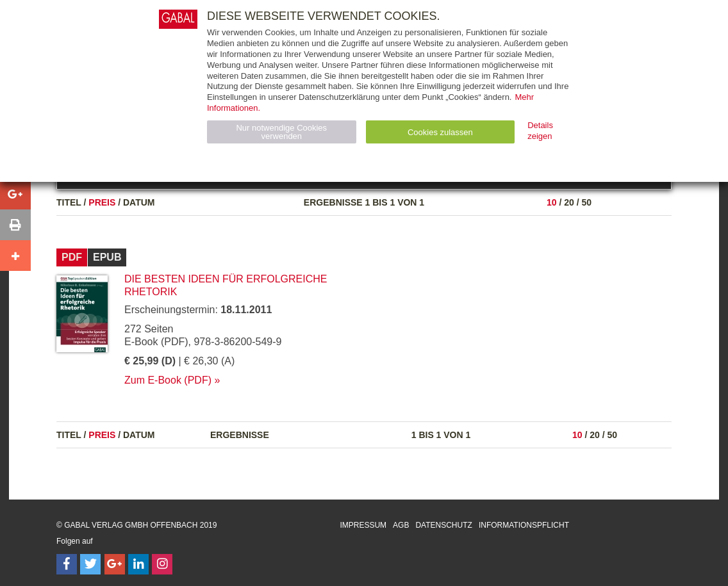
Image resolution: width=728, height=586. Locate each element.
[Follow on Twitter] (90, 564)
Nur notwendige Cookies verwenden (281, 132)
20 (569, 202)
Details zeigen (540, 131)
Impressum (363, 525)
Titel (69, 202)
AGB (401, 525)
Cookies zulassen (440, 132)
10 (552, 202)
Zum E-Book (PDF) (168, 380)
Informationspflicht (524, 525)
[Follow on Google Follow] (115, 564)
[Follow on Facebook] (67, 564)
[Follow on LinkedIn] (138, 564)
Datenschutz (443, 525)
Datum (139, 202)
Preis (102, 202)
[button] (15, 194)
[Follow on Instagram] (162, 564)
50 (586, 202)
